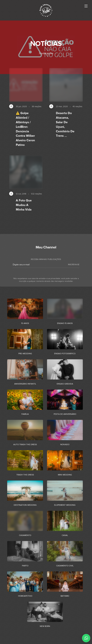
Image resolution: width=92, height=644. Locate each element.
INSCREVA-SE (74, 265)
